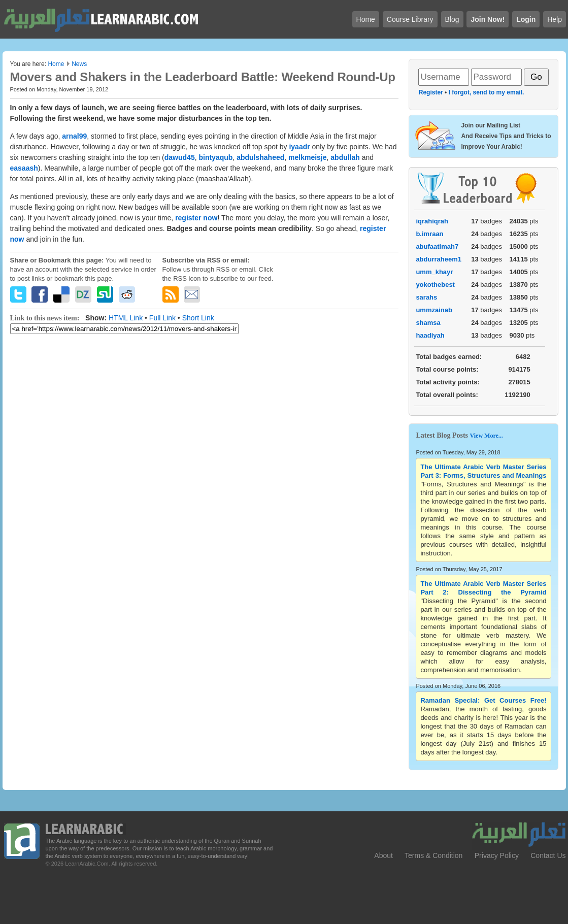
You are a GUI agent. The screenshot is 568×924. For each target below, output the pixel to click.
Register (431, 92)
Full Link (162, 318)
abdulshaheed (260, 157)
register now (196, 218)
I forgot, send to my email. (487, 92)
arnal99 (74, 136)
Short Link (198, 318)
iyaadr (299, 147)
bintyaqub (215, 157)
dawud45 (180, 157)
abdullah (345, 157)
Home (56, 64)
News (79, 64)
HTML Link (126, 318)
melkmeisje (308, 157)
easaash (24, 168)
